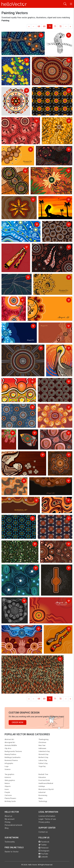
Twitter (43, 845)
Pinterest (43, 848)
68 (39, 26)
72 (60, 26)
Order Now (17, 722)
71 (55, 26)
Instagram (44, 851)
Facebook (44, 842)
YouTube (43, 854)
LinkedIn (43, 857)
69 (44, 26)
